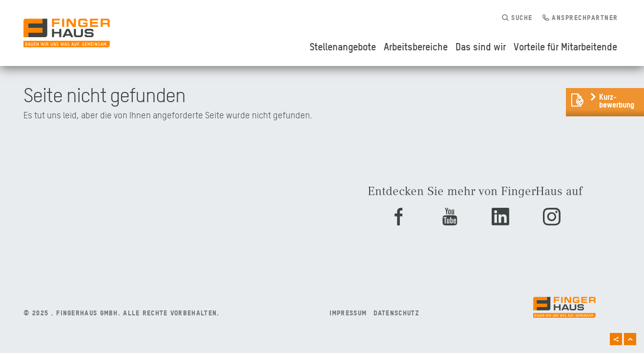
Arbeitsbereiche (416, 46)
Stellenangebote (343, 46)
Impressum (348, 312)
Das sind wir (481, 46)
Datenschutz (396, 312)
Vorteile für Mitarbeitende (565, 46)
